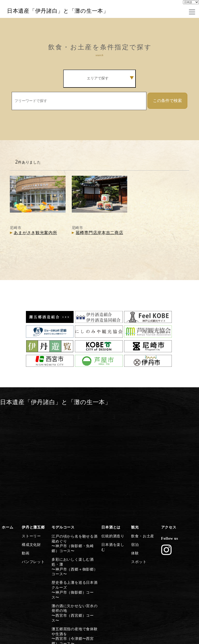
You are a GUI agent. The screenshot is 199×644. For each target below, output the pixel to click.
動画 (25, 463)
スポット (138, 470)
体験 (134, 463)
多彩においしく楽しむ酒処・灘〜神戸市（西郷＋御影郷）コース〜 (74, 474)
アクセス (168, 440)
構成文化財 (30, 455)
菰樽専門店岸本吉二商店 (99, 252)
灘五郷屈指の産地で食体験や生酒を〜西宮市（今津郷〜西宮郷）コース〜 (74, 527)
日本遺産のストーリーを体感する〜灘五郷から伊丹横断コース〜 (74, 595)
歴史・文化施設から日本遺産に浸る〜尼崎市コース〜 (74, 561)
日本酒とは (110, 440)
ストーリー (30, 448)
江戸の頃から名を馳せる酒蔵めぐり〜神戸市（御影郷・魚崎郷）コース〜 (74, 454)
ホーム (7, 440)
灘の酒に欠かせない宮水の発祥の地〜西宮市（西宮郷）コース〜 (74, 508)
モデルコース (62, 440)
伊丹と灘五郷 (32, 440)
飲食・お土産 (141, 448)
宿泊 (134, 455)
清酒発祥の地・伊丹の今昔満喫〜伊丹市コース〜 (74, 577)
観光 (134, 440)
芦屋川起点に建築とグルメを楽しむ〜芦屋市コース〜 (74, 545)
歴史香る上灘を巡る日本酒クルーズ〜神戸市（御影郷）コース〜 (74, 493)
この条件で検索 (167, 119)
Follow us (168, 450)
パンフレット (32, 470)
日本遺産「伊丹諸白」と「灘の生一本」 (72, 21)
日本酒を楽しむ (113, 455)
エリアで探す (110, 97)
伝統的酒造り (112, 448)
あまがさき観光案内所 (35, 252)
